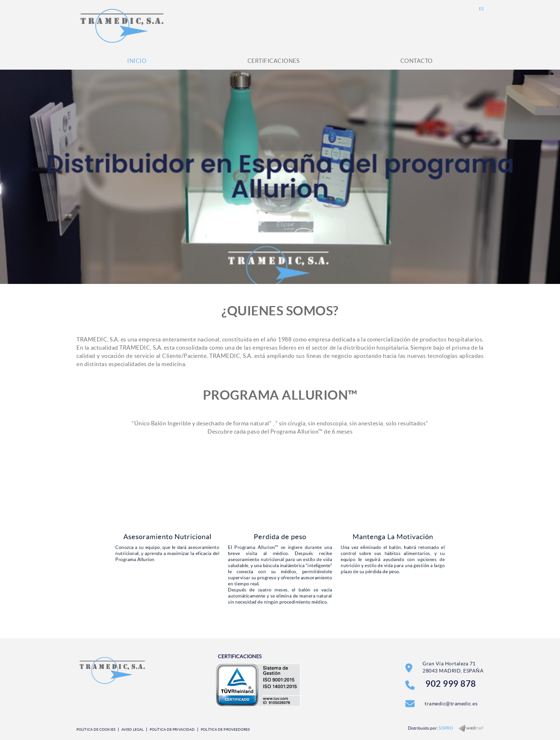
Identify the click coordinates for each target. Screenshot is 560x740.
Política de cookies (96, 729)
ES (481, 9)
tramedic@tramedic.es (451, 704)
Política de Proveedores (225, 729)
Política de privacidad (172, 729)
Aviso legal (132, 729)
